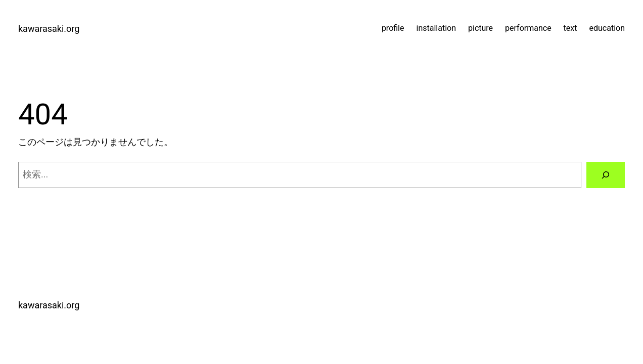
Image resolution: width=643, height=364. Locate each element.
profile (393, 28)
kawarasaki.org (49, 29)
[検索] (606, 175)
